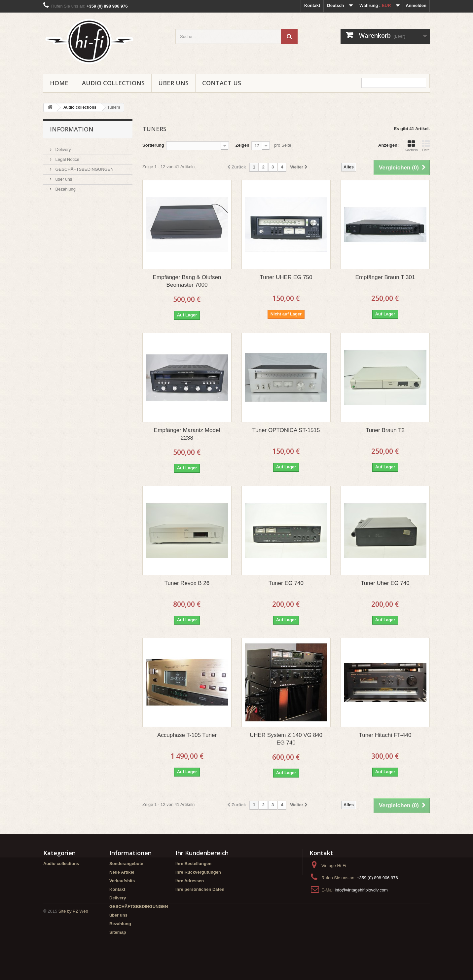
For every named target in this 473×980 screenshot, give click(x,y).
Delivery (63, 147)
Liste (426, 146)
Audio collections (113, 83)
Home (59, 83)
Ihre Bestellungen (193, 864)
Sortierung (153, 145)
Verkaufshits (122, 881)
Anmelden (416, 5)
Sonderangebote (126, 864)
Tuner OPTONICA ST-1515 (286, 430)
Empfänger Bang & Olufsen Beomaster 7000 (187, 281)
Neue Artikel (122, 872)
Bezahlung (65, 186)
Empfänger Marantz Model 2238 (187, 434)
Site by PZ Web (73, 962)
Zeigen (242, 145)
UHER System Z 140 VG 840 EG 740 (286, 739)
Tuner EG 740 (286, 583)
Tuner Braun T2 (385, 430)
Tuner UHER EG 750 (286, 277)
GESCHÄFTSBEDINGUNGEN (84, 167)
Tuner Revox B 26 (187, 583)
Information (72, 129)
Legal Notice (67, 157)
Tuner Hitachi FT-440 (385, 735)
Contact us (222, 83)
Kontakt (312, 5)
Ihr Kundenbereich (202, 853)
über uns (173, 83)
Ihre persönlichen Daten (200, 889)
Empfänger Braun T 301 (385, 277)
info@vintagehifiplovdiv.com (361, 890)
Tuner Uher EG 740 (385, 583)
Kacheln (411, 146)
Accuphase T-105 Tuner (187, 735)
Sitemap (118, 932)
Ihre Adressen (190, 881)
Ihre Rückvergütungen (198, 872)
